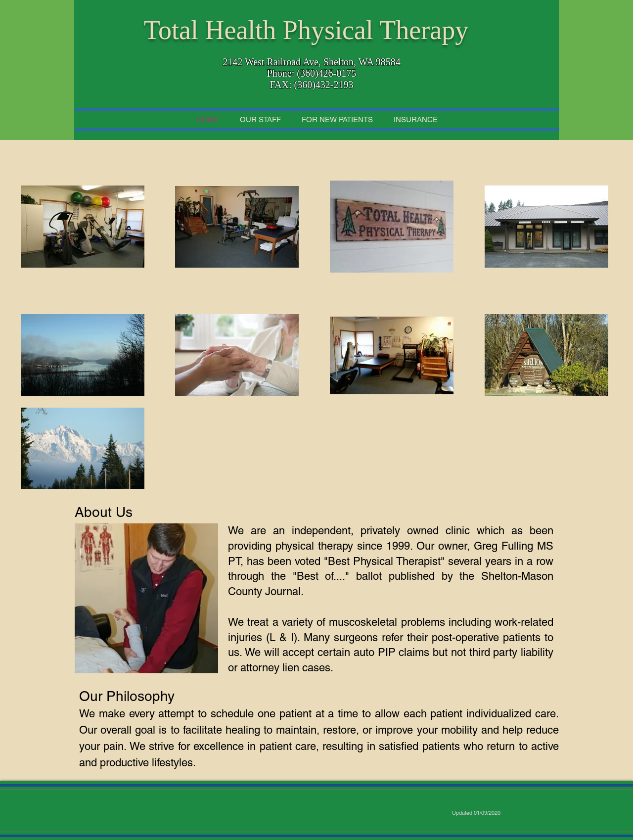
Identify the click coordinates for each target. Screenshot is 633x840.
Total (171, 30)
